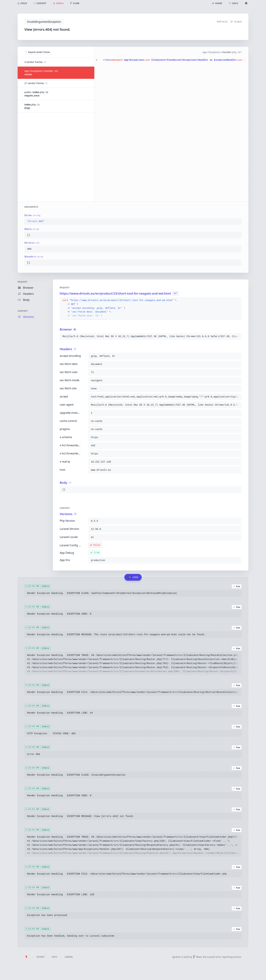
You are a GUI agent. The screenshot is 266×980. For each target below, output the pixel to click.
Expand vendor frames (38, 52)
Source (40, 957)
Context (23, 311)
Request (23, 282)
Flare (197, 957)
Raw (237, 586)
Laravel (69, 957)
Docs (54, 957)
